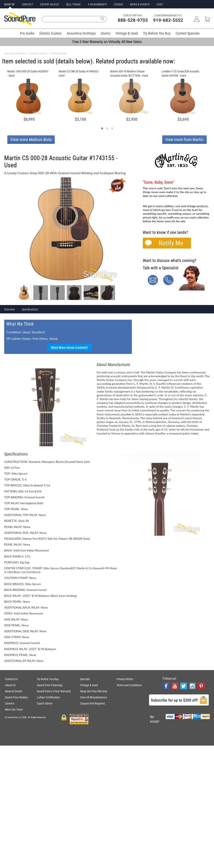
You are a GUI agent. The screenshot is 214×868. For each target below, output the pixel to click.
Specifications (30, 309)
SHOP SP (9, 4)
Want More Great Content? (69, 347)
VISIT (160, 4)
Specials (85, 679)
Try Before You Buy (157, 33)
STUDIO (118, 4)
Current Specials (188, 33)
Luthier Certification (48, 697)
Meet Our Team (14, 710)
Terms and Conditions (129, 685)
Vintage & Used (127, 33)
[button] (102, 128)
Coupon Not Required (92, 703)
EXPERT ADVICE (50, 4)
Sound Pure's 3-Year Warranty (54, 691)
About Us (10, 685)
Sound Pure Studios (16, 697)
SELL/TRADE (73, 4)
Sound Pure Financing (50, 685)
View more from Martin (184, 140)
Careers (10, 703)
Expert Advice (45, 703)
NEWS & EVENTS (140, 4)
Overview (9, 309)
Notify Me (171, 243)
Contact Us (11, 679)
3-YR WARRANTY (97, 4)
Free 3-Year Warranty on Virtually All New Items (107, 42)
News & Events (14, 691)
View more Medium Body (31, 140)
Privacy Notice (125, 679)
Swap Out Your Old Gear (94, 691)
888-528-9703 (133, 20)
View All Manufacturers (93, 697)
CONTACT (27, 4)
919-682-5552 (168, 20)
